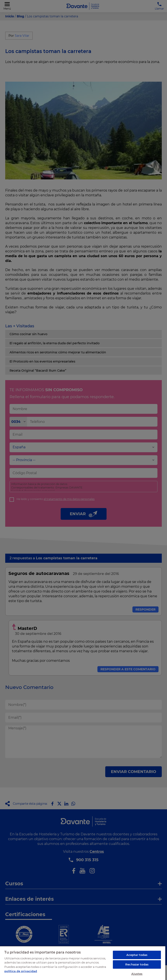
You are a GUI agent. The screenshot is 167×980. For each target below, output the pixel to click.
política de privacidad (21, 971)
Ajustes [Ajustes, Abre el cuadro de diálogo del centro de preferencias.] (137, 974)
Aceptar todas (137, 955)
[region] (83, 963)
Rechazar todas (137, 964)
